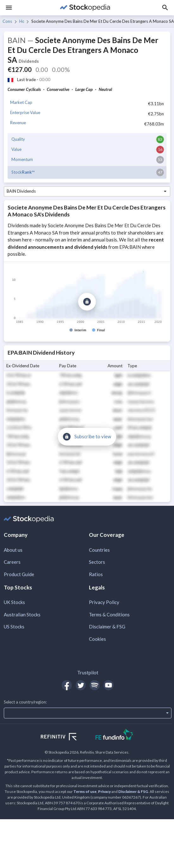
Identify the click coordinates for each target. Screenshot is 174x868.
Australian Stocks (22, 614)
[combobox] (87, 191)
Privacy (104, 791)
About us (13, 550)
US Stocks (14, 627)
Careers (12, 562)
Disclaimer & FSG (107, 627)
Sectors (97, 562)
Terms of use (85, 791)
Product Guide (19, 574)
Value (16, 149)
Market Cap (21, 102)
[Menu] (9, 8)
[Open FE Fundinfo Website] (114, 735)
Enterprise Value (25, 113)
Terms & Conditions (109, 614)
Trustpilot (88, 672)
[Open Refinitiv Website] (66, 737)
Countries (99, 550)
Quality (18, 139)
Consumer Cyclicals (7, 21)
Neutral (105, 89)
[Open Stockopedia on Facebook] (67, 685)
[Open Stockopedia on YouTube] (109, 685)
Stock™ (23, 172)
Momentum (22, 159)
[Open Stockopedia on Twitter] (81, 685)
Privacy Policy (104, 602)
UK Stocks (14, 602)
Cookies (97, 639)
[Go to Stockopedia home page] (85, 8)
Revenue (18, 123)
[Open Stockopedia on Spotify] (95, 685)
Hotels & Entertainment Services (22, 21)
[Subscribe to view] (87, 302)
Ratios (96, 574)
